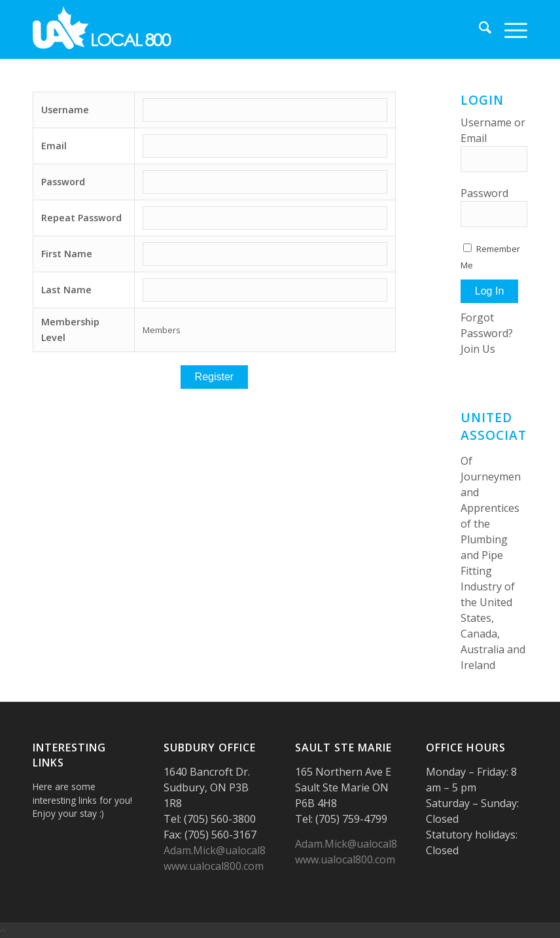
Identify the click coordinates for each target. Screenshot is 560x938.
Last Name (66, 290)
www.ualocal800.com (214, 866)
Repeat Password (81, 218)
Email (54, 146)
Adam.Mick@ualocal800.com (232, 850)
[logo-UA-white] (103, 29)
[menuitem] (479, 29)
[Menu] (509, 29)
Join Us (478, 349)
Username (65, 110)
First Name (67, 254)
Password (63, 182)
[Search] (479, 29)
